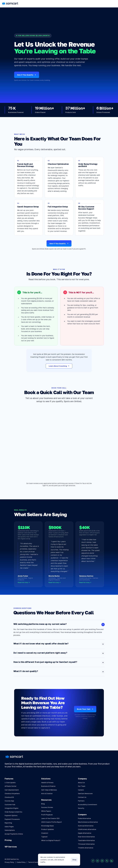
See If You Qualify (27, 75)
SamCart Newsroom (85, 793)
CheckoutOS (9, 797)
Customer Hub (10, 805)
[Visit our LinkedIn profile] (112, 861)
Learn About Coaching (59, 366)
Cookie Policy (21, 862)
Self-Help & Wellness (49, 790)
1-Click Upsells (10, 783)
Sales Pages (9, 827)
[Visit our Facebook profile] (93, 861)
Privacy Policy (9, 862)
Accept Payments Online (14, 834)
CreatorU (45, 833)
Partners (81, 801)
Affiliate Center (11, 786)
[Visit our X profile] (107, 861)
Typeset (44, 837)
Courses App (9, 801)
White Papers (46, 811)
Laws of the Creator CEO (50, 818)
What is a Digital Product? (51, 840)
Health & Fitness (47, 783)
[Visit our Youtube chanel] (98, 861)
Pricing (8, 840)
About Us (81, 783)
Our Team (82, 786)
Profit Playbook (47, 815)
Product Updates (48, 829)
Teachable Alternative (86, 840)
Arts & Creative (47, 793)
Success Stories (47, 807)
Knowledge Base (47, 826)
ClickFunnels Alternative (87, 829)
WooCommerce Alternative (88, 822)
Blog (43, 804)
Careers (81, 790)
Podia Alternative (84, 818)
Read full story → (24, 582)
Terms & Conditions (35, 862)
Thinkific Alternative (86, 848)
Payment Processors (12, 819)
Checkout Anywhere (12, 793)
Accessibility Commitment (88, 805)
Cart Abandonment (12, 790)
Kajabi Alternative (85, 833)
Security (81, 808)
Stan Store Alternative (86, 837)
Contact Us (82, 797)
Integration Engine (12, 808)
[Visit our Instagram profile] (102, 861)
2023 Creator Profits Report (52, 822)
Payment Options (11, 815)
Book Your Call (85, 709)
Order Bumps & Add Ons (13, 812)
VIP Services (11, 847)
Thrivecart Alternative (86, 844)
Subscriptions (10, 830)
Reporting (8, 823)
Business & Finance (48, 786)
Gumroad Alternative (86, 826)
